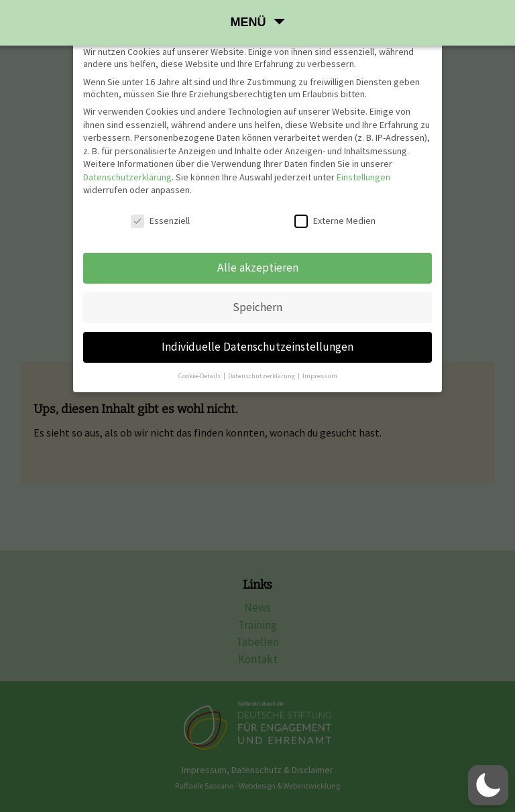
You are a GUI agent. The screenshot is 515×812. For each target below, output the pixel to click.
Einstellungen (363, 177)
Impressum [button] (320, 376)
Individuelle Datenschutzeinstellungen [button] (257, 347)
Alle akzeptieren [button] (258, 268)
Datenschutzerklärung (127, 177)
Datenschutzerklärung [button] (262, 376)
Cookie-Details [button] (200, 376)
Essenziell (160, 221)
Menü (248, 22)
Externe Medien (335, 221)
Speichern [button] (257, 307)
